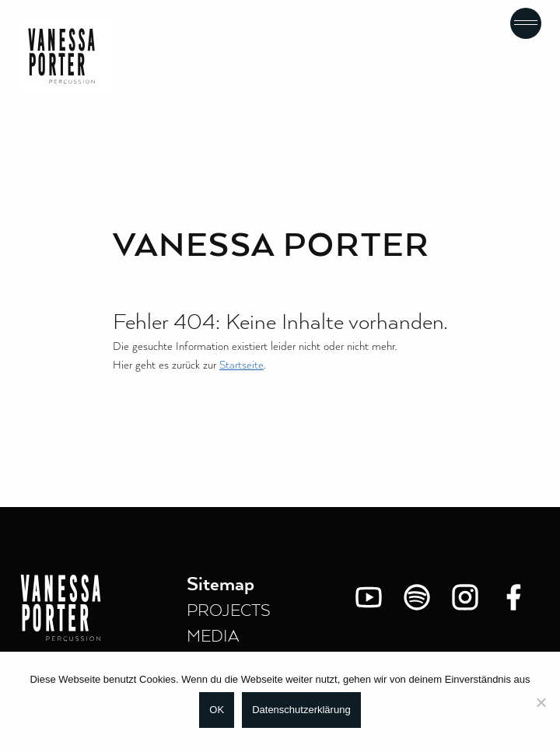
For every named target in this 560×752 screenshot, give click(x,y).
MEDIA (213, 637)
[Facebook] (513, 597)
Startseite (241, 366)
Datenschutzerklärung (301, 710)
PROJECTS (229, 611)
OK (217, 710)
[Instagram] (465, 597)
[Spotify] (417, 597)
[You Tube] (369, 597)
